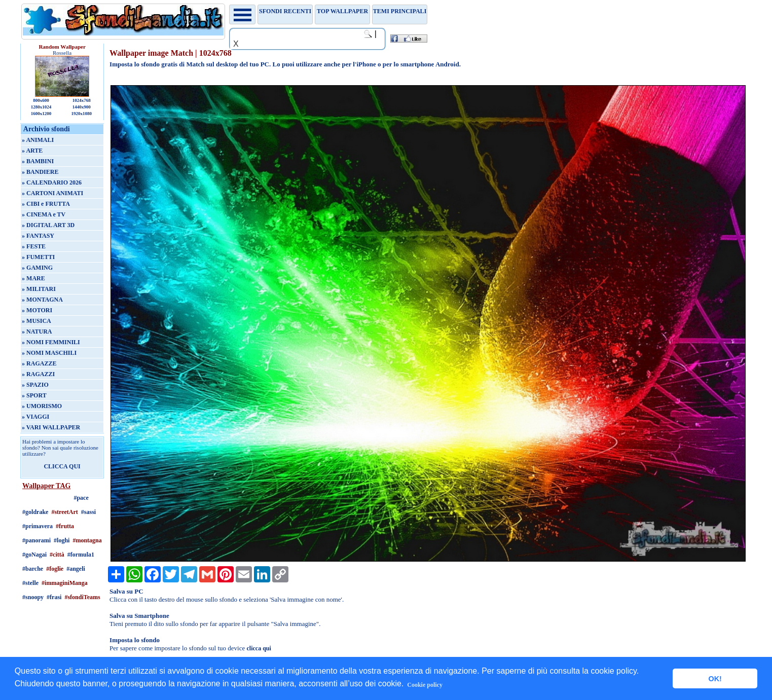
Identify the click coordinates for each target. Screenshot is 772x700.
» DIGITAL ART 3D (48, 225)
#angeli (76, 569)
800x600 (41, 100)
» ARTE (32, 151)
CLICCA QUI (62, 466)
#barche (33, 569)
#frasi (54, 597)
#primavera (38, 526)
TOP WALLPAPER (342, 11)
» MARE (33, 278)
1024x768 (82, 100)
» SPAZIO (35, 385)
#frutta (65, 526)
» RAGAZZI (38, 374)
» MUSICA (36, 321)
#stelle (30, 583)
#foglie (55, 569)
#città (57, 555)
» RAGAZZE (39, 363)
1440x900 (82, 107)
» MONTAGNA (42, 300)
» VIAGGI (35, 417)
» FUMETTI (38, 257)
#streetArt (64, 512)
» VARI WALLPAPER (51, 427)
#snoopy (33, 597)
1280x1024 (41, 107)
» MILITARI (39, 289)
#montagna (87, 540)
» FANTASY (38, 236)
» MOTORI (37, 310)
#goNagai (34, 555)
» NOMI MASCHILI (49, 353)
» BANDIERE (40, 172)
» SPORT (34, 395)
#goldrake (35, 512)
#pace (81, 498)
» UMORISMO (42, 406)
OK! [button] (715, 679)
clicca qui (259, 648)
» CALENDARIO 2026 (52, 182)
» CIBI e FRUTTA (46, 204)
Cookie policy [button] (425, 685)
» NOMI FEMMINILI (51, 342)
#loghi (62, 540)
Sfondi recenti (285, 11)
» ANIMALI (38, 140)
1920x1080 (82, 114)
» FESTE (34, 246)
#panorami (36, 540)
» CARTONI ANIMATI (52, 193)
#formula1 (81, 555)
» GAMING (37, 268)
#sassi (88, 512)
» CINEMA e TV (44, 214)
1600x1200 (41, 114)
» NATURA (37, 331)
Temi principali (400, 11)
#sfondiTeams (82, 597)
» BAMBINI (38, 161)
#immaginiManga (65, 583)
